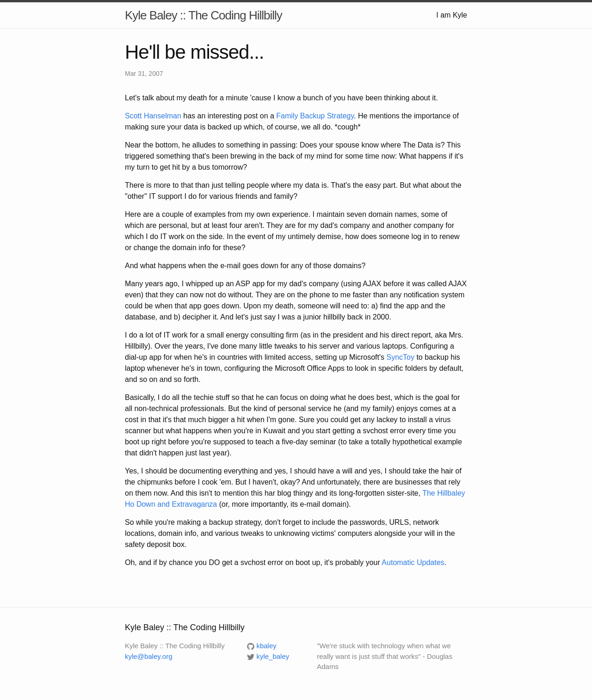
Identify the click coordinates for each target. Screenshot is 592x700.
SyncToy (400, 357)
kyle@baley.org (149, 656)
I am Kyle (452, 15)
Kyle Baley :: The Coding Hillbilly (203, 15)
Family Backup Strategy (315, 116)
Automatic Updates (413, 562)
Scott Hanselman (153, 116)
